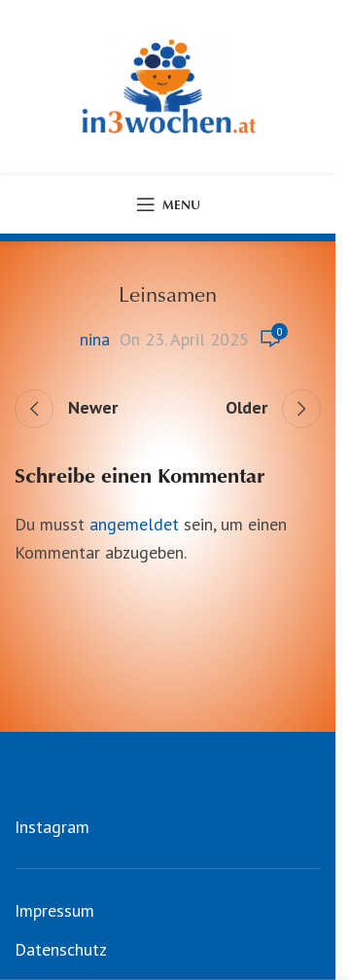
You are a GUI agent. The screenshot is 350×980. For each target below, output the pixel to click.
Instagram (52, 827)
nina (95, 339)
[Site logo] (168, 86)
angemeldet (134, 524)
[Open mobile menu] (168, 204)
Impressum (54, 910)
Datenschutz (61, 949)
